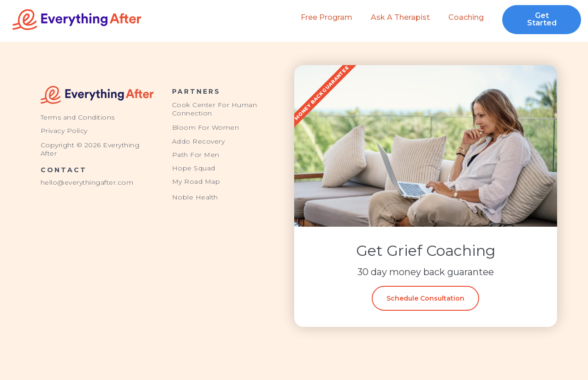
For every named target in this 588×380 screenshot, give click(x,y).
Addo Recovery (199, 141)
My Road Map (196, 181)
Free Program (327, 17)
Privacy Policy (64, 131)
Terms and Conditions (78, 117)
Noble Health (195, 197)
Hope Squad (194, 168)
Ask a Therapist (400, 17)
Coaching (466, 17)
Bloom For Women (206, 127)
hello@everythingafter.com (87, 182)
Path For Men (196, 155)
